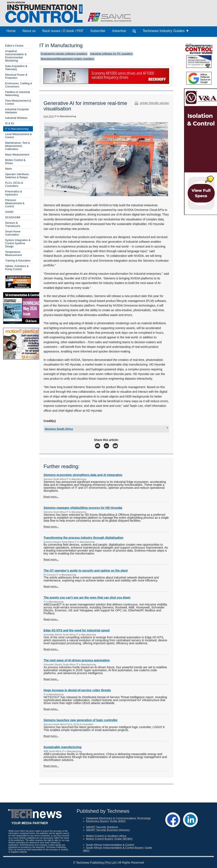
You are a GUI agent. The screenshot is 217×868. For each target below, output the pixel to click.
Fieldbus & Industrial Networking (18, 94)
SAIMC (9, 212)
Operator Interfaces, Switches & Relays (17, 176)
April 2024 (49, 116)
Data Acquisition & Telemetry (16, 68)
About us (29, 31)
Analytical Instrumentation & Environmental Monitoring (16, 56)
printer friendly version (151, 103)
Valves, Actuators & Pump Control (17, 268)
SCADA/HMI (13, 217)
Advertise (119, 31)
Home (11, 31)
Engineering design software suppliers (64, 54)
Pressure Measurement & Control (15, 203)
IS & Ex (10, 123)
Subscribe (98, 31)
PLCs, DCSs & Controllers (14, 184)
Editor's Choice (14, 46)
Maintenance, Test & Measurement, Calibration (18, 146)
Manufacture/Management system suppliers (67, 59)
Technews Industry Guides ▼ (166, 31)
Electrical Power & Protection (16, 76)
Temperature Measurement (13, 253)
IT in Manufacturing (17, 129)
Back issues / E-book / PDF (63, 31)
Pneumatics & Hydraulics (14, 193)
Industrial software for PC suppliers (111, 54)
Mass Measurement (17, 155)
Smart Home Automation (13, 233)
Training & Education (18, 261)
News (9, 169)
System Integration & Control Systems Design (18, 243)
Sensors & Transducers (13, 224)
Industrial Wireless (16, 118)
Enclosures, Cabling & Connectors (19, 85)
